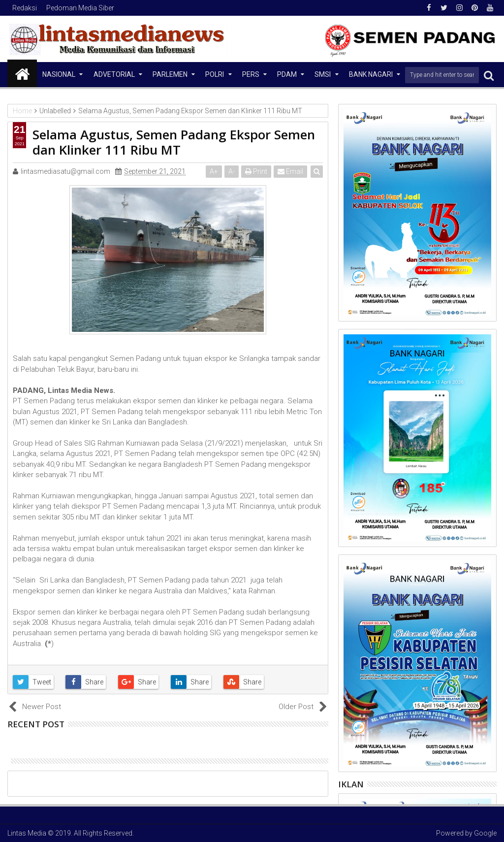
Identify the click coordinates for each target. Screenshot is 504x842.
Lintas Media (27, 833)
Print (256, 171)
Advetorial (114, 74)
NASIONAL (59, 74)
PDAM (287, 74)
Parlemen (170, 74)
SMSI (323, 74)
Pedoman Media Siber (80, 8)
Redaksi (25, 8)
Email (290, 171)
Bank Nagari (371, 74)
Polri (215, 74)
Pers (251, 74)
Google (485, 833)
